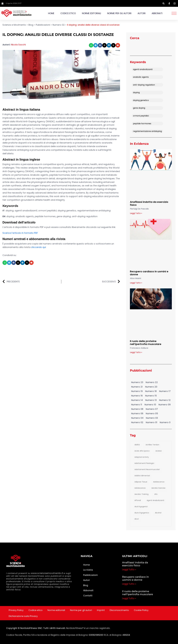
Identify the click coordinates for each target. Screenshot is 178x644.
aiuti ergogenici (141, 507)
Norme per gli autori (119, 13)
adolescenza (140, 488)
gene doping (139, 108)
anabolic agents (141, 77)
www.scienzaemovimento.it (47, 573)
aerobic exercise (158, 488)
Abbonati (157, 13)
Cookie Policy (141, 610)
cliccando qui (38, 247)
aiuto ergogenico (142, 513)
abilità (137, 445)
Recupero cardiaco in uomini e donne (149, 273)
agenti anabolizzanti (143, 69)
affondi (138, 500)
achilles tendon (152, 445)
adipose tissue (141, 482)
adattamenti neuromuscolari (147, 470)
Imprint (101, 610)
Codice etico (68, 13)
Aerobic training (141, 494)
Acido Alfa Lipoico (142, 451)
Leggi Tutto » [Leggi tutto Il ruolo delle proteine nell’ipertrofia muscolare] (136, 352)
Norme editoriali (91, 13)
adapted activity (142, 457)
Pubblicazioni (138, 377)
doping (136, 92)
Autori (142, 13)
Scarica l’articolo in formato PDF (20, 233)
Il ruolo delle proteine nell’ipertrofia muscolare (146, 343)
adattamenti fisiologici (144, 463)
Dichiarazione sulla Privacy (23, 616)
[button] (163, 3)
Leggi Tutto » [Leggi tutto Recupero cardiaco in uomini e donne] (136, 283)
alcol (137, 519)
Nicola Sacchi (18, 45)
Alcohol (158, 513)
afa (156, 494)
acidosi (159, 451)
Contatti (88, 596)
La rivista (88, 570)
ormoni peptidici (141, 116)
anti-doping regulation (144, 85)
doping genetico (141, 100)
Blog (86, 585)
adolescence (159, 482)
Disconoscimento (119, 610)
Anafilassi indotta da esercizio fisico (149, 203)
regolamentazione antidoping (147, 131)
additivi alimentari (142, 476)
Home (51, 13)
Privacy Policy (16, 610)
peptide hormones (142, 124)
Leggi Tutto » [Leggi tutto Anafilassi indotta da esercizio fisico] (136, 213)
